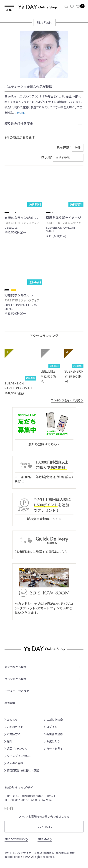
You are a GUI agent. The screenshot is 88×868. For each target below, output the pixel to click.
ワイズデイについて (19, 756)
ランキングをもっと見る (67, 400)
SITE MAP (45, 839)
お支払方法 (14, 734)
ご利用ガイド (15, 727)
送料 (10, 742)
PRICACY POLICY (16, 839)
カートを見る (55, 749)
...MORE (20, 113)
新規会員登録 (55, 734)
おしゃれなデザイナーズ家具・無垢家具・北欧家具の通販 (41, 853)
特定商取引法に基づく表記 (23, 771)
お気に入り (53, 742)
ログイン (52, 727)
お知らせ (12, 720)
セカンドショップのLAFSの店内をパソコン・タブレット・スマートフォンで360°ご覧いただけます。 (44, 608)
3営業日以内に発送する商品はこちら (41, 552)
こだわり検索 (55, 720)
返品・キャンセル (17, 749)
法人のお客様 (15, 763)
